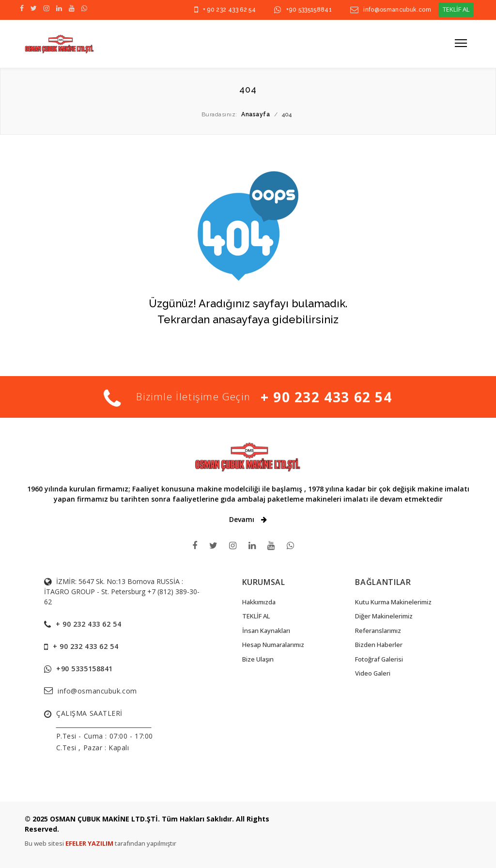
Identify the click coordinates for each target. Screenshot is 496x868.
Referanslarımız (378, 631)
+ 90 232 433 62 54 (229, 10)
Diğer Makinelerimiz (384, 616)
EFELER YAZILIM (90, 843)
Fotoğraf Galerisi (379, 659)
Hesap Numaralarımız (273, 645)
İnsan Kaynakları (266, 631)
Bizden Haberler (379, 645)
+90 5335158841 (309, 10)
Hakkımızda (259, 602)
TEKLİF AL (456, 9)
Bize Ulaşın (258, 659)
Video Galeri (373, 673)
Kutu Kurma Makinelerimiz (393, 602)
